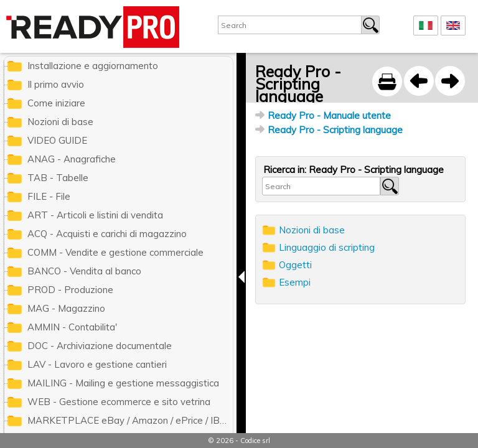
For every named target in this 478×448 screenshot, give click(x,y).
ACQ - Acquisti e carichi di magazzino (107, 234)
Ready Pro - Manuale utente (329, 115)
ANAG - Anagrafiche (72, 159)
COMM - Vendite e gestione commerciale (115, 252)
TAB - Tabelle (58, 178)
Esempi (295, 282)
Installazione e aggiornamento (93, 66)
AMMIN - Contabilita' (72, 327)
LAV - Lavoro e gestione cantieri (97, 364)
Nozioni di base (312, 230)
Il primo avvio (56, 84)
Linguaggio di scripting (327, 247)
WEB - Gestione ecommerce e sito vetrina (119, 402)
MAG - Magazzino (66, 308)
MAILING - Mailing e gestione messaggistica (123, 383)
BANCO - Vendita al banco (84, 271)
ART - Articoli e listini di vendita (95, 215)
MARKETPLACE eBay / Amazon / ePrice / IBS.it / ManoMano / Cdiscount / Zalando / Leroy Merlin (130, 420)
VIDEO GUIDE (57, 140)
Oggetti (295, 265)
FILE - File (49, 196)
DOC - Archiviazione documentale (100, 346)
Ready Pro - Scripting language (335, 130)
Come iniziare (56, 103)
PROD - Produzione (70, 290)
